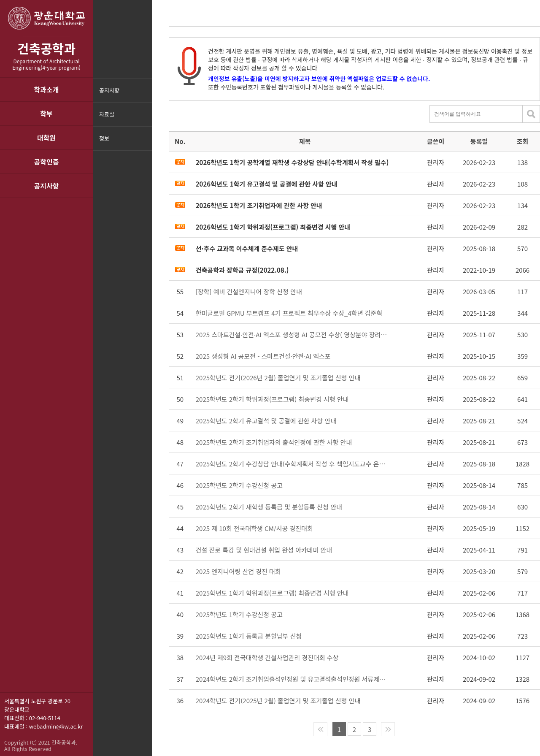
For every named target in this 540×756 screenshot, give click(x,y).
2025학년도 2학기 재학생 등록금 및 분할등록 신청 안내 (269, 507)
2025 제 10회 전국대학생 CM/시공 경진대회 (254, 528)
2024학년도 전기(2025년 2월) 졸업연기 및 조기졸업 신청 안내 (278, 700)
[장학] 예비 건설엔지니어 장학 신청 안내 (249, 291)
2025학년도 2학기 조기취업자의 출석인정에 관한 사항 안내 (274, 442)
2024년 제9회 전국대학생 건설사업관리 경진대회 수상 (267, 657)
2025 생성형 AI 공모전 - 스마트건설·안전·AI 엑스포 (263, 356)
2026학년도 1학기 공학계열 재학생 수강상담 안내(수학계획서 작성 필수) (292, 162)
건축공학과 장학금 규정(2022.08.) (242, 270)
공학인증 (47, 162)
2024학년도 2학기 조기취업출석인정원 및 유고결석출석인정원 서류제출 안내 (293, 679)
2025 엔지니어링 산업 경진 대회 (238, 571)
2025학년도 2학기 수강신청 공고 (239, 485)
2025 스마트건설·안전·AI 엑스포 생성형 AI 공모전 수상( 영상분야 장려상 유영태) (293, 335)
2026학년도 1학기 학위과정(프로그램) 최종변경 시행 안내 (273, 227)
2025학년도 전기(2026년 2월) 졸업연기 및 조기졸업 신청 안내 (278, 378)
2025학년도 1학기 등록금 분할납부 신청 (249, 636)
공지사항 (47, 186)
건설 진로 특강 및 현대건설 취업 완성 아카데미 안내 (264, 550)
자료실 (107, 114)
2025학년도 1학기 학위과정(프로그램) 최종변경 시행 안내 (272, 593)
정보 (104, 138)
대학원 (46, 138)
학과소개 (47, 89)
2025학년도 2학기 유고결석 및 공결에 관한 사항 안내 (266, 421)
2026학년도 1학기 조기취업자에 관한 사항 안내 (259, 205)
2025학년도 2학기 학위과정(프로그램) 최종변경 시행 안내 (272, 399)
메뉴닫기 (144, 144)
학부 (46, 114)
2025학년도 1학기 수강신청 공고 (239, 614)
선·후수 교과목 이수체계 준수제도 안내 (247, 248)
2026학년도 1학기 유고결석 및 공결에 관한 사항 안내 (267, 184)
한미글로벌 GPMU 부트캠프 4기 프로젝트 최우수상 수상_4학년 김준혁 (289, 313)
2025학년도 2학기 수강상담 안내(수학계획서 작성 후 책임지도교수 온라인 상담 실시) (293, 464)
